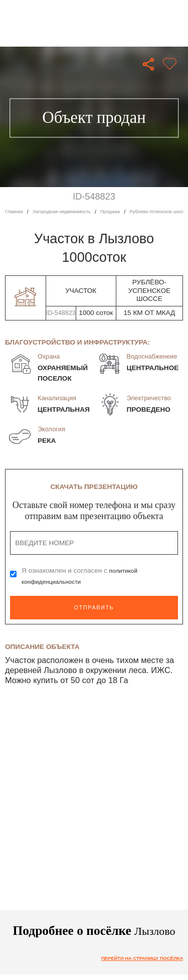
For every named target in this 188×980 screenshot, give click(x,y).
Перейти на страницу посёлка (136, 958)
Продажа (124, 212)
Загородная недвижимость (69, 212)
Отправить (94, 607)
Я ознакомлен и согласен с (82, 576)
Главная (15, 212)
